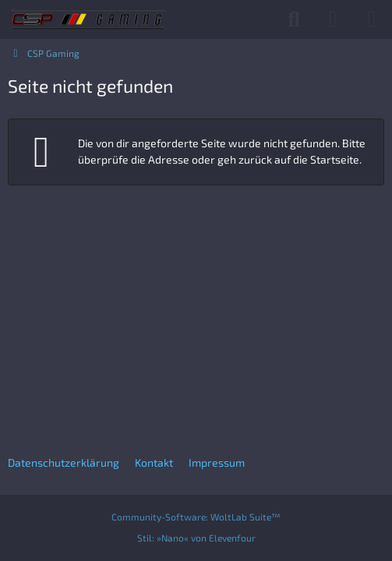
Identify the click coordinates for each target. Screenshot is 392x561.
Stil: (196, 538)
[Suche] (294, 19)
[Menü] (372, 19)
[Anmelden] (333, 19)
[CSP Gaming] (88, 19)
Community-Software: (196, 517)
